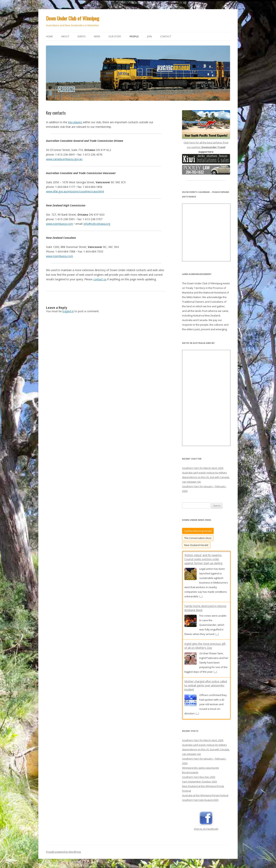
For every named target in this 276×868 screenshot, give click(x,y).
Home (49, 36)
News (97, 36)
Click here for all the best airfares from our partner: (206, 143)
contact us (100, 279)
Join (149, 36)
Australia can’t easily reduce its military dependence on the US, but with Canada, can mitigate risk (206, 477)
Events (82, 36)
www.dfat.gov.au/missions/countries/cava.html (75, 191)
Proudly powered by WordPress (63, 852)
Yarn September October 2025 (200, 782)
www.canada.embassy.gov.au (64, 159)
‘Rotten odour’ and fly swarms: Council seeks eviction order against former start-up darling (203, 559)
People (134, 36)
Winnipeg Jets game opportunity (201, 768)
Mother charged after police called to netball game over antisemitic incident (206, 685)
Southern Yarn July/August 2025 (200, 800)
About (65, 36)
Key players (75, 122)
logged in (68, 311)
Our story (115, 36)
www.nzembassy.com (60, 224)
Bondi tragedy (190, 772)
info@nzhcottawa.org (97, 224)
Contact (166, 36)
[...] (201, 596)
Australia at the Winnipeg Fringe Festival (205, 795)
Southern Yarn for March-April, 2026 (203, 468)
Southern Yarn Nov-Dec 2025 (199, 777)
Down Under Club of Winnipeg (73, 18)
